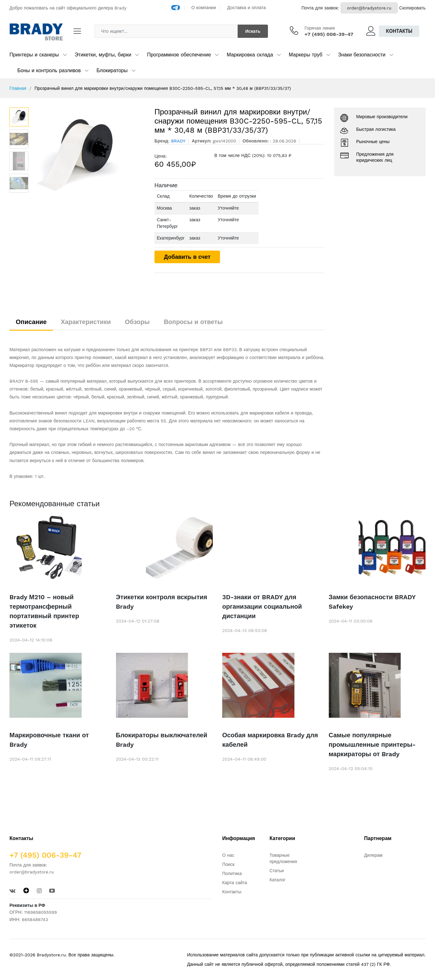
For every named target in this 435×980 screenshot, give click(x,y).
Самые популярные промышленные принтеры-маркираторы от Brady (372, 745)
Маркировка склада (250, 55)
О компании (204, 8)
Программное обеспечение (179, 55)
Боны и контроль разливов (49, 70)
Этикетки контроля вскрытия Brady (162, 602)
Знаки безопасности (362, 55)
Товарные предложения (283, 858)
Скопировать (412, 8)
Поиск (228, 864)
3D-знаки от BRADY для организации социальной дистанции (262, 606)
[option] (88, 155)
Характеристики (86, 322)
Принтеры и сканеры (34, 55)
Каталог (278, 880)
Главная (18, 88)
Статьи (277, 871)
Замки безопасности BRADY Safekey (372, 602)
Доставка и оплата (247, 8)
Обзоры (137, 322)
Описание (31, 322)
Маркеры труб (306, 55)
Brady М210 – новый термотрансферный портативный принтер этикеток (44, 611)
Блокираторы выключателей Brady (162, 740)
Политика (232, 873)
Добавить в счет (187, 257)
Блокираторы (112, 70)
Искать (253, 31)
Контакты (399, 31)
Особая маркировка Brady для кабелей (270, 740)
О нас (228, 855)
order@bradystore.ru (369, 8)
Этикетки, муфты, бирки (103, 55)
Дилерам (373, 855)
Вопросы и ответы (193, 322)
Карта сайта (235, 883)
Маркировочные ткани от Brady (49, 740)
